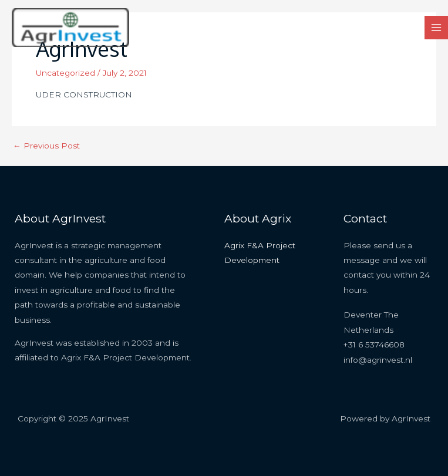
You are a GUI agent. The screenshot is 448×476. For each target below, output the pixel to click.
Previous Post (46, 146)
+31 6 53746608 (374, 345)
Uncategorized (65, 73)
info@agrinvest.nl (378, 360)
